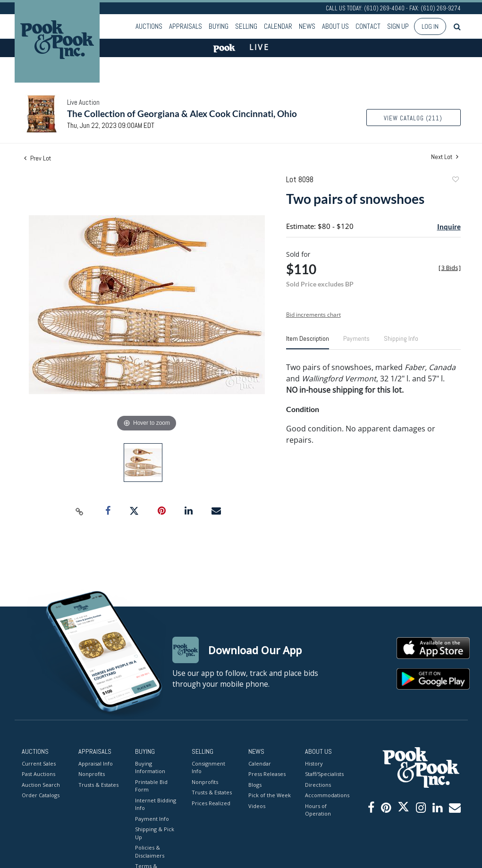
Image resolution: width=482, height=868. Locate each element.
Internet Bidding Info (156, 804)
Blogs (255, 785)
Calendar (278, 26)
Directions (318, 785)
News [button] (307, 26)
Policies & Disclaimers (150, 851)
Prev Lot (38, 158)
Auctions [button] (149, 26)
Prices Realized (211, 803)
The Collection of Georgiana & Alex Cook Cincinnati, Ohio (182, 114)
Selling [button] (246, 26)
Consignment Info (208, 767)
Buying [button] (219, 26)
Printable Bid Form (151, 786)
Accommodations (326, 795)
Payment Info (152, 819)
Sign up (398, 26)
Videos (257, 806)
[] (450, 268)
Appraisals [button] (186, 26)
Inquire (449, 227)
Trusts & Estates (98, 785)
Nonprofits (92, 774)
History (314, 763)
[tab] (308, 342)
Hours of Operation (318, 810)
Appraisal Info (96, 763)
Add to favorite (455, 181)
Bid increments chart (313, 315)
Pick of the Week (270, 795)
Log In (430, 26)
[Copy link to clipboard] (79, 511)
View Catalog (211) (413, 118)
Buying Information (150, 767)
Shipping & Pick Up (155, 833)
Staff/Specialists (324, 774)
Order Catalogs (41, 795)
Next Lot (445, 157)
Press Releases (267, 774)
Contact (368, 26)
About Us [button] (335, 26)
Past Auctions (38, 774)
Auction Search (41, 785)
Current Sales (39, 763)
